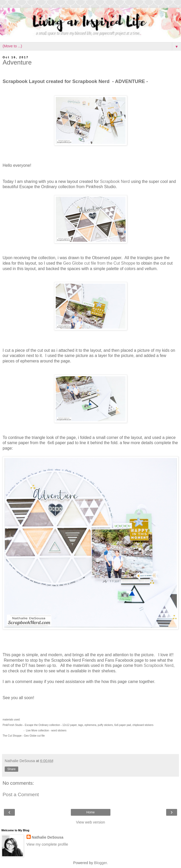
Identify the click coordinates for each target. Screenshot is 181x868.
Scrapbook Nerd (115, 181)
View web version (91, 822)
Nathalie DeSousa (48, 837)
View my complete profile (47, 844)
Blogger (100, 863)
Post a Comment (21, 794)
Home (90, 812)
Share (11, 769)
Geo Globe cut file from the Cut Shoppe (99, 263)
